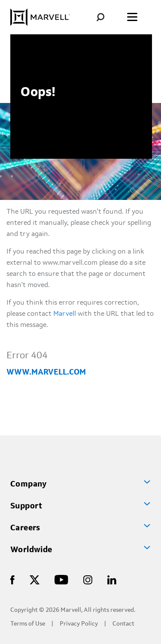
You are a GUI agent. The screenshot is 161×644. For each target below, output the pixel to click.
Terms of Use (28, 624)
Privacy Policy (79, 624)
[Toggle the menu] (132, 17)
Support (26, 506)
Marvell (65, 314)
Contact (123, 624)
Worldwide (31, 550)
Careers (25, 528)
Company (29, 484)
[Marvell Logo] (40, 17)
